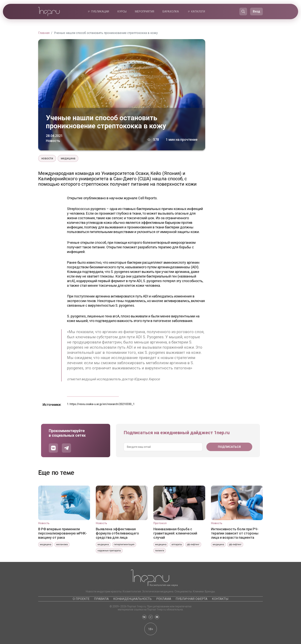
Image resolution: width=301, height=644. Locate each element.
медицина (68, 158)
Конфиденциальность (132, 599)
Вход (256, 11)
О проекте (81, 599)
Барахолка (171, 12)
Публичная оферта (191, 599)
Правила (101, 599)
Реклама (164, 599)
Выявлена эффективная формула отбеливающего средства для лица (117, 533)
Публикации (100, 12)
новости (47, 158)
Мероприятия (145, 12)
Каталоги (198, 12)
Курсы (122, 12)
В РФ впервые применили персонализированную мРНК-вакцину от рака (63, 533)
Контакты (220, 599)
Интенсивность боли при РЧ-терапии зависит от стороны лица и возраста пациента (235, 533)
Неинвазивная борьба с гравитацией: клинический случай (175, 533)
